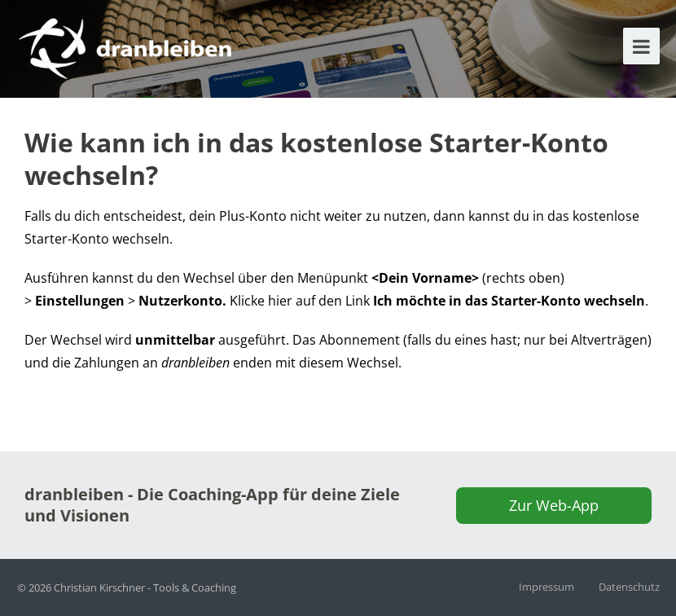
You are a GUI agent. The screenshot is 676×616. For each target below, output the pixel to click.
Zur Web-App (554, 505)
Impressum (547, 587)
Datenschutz (629, 587)
